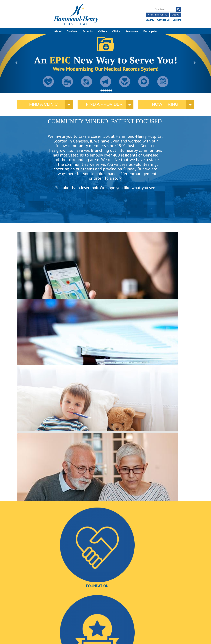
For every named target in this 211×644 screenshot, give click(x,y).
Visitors (102, 31)
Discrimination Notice (34, 613)
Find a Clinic (43, 106)
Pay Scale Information (106, 635)
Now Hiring (165, 106)
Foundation (46, 339)
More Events (106, 571)
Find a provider (104, 106)
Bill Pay (150, 20)
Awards (105, 339)
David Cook (153, 512)
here (166, 283)
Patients (87, 31)
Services (72, 31)
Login (51, 617)
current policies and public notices (87, 280)
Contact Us (163, 20)
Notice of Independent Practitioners (36, 609)
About (58, 31)
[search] (178, 9)
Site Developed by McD (106, 619)
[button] (16, 65)
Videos (163, 339)
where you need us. (42, 279)
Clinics (116, 31)
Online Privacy (37, 617)
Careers (177, 20)
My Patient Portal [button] (157, 15)
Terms (10, 609)
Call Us (175, 15)
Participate (150, 31)
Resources (132, 31)
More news (23, 521)
